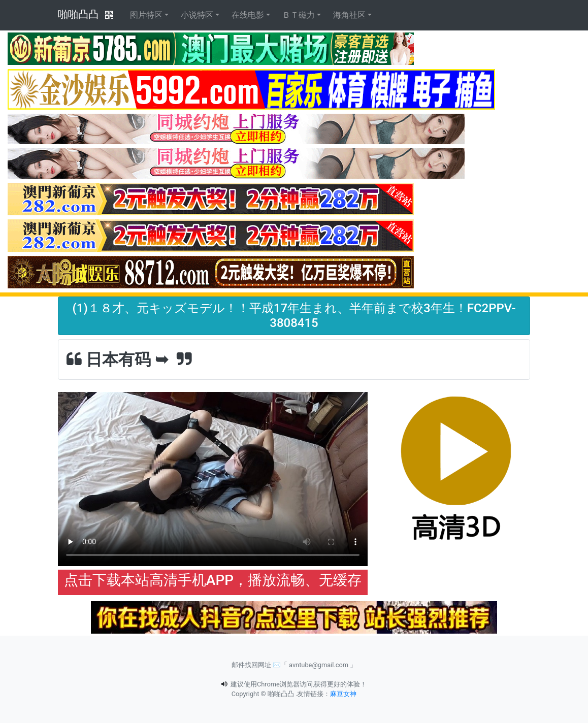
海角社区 (349, 15)
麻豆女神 (343, 694)
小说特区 (197, 15)
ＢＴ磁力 (299, 15)
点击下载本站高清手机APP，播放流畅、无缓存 (213, 580)
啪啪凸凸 (78, 14)
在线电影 (248, 15)
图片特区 (146, 15)
